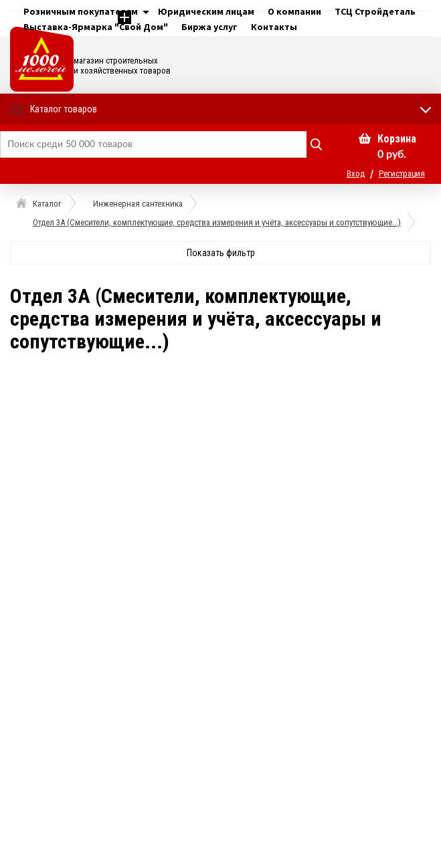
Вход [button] (356, 174)
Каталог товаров (64, 109)
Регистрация (402, 174)
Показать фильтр (221, 253)
